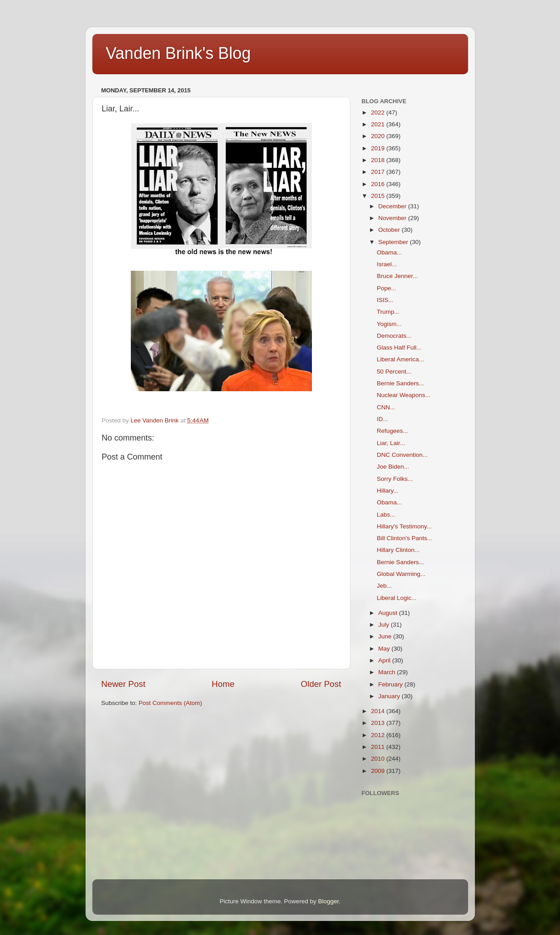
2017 (378, 172)
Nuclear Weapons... (403, 395)
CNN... (386, 407)
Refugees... (392, 431)
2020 (378, 136)
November (393, 218)
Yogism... (389, 324)
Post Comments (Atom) (170, 703)
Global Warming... (401, 574)
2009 (378, 771)
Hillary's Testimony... (404, 526)
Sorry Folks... (395, 479)
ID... (382, 419)
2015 (378, 196)
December (393, 206)
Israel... (387, 264)
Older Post (321, 684)
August (389, 613)
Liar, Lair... (391, 443)
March (388, 672)
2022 (378, 113)
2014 (378, 711)
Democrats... (394, 336)
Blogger (329, 901)
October (390, 230)
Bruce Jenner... (397, 276)
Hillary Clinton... (398, 550)
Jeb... (384, 586)
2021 (378, 124)
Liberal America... (400, 359)
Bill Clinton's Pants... (404, 538)
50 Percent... (394, 372)
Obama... (389, 252)
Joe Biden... (393, 467)
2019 (378, 148)
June (386, 636)
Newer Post (124, 684)
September (394, 242)
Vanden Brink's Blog (178, 53)
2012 (378, 735)
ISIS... (385, 300)
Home (223, 684)
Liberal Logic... (397, 598)
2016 (378, 184)
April (385, 660)
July (385, 625)
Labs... (386, 515)
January (390, 696)
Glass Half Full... (399, 348)
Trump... (388, 312)
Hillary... (388, 491)
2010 (378, 759)
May (385, 649)
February (392, 684)
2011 (378, 747)
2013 (378, 723)
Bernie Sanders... (400, 383)
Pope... (386, 288)
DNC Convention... (402, 455)
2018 (378, 160)
